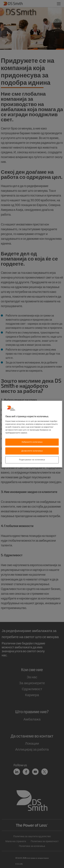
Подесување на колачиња (32, 460)
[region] (32, 434)
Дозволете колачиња (32, 451)
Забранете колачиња (32, 442)
